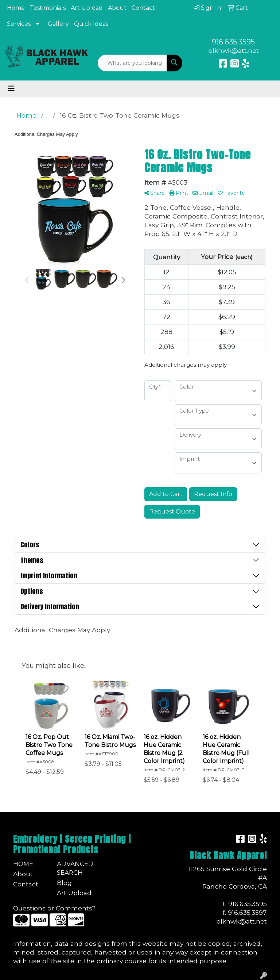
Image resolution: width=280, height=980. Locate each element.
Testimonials (48, 8)
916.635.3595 (233, 42)
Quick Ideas (91, 24)
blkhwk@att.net (234, 50)
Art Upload (87, 8)
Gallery (58, 24)
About (117, 8)
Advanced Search (74, 868)
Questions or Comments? (54, 908)
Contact (143, 8)
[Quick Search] (132, 63)
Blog (64, 883)
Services (19, 24)
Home (16, 8)
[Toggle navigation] (11, 88)
